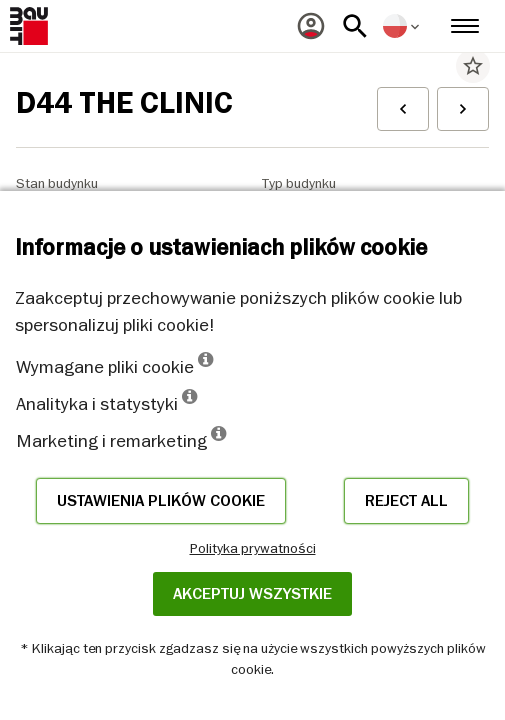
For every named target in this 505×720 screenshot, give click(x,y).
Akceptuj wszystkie (252, 594)
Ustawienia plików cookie (161, 501)
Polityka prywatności (253, 548)
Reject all (406, 501)
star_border (473, 66)
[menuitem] (311, 26)
